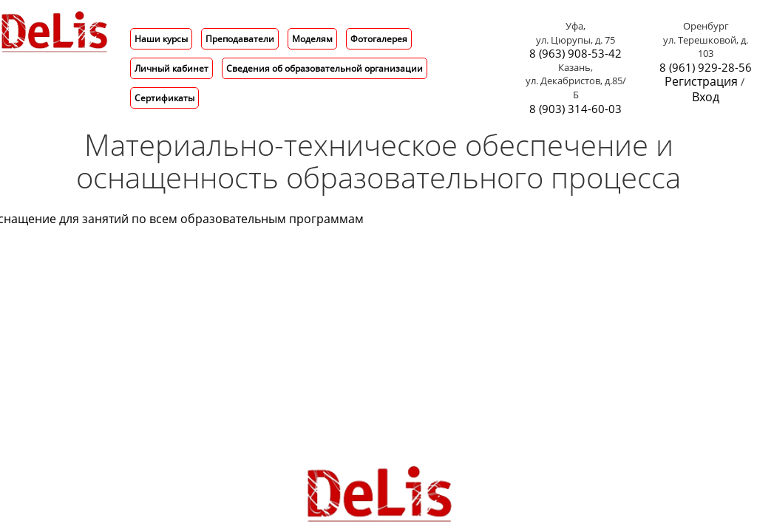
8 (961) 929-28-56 (706, 68)
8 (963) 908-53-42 (576, 54)
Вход (706, 97)
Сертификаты (164, 98)
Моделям (312, 39)
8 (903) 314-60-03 (576, 109)
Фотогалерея (379, 39)
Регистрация (701, 81)
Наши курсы (161, 39)
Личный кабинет (172, 68)
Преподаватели (240, 39)
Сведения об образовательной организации (325, 68)
